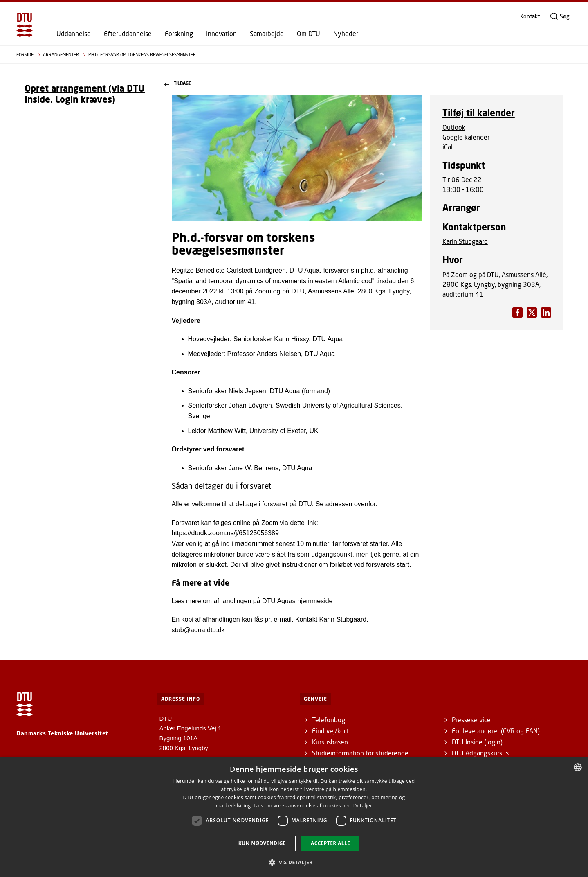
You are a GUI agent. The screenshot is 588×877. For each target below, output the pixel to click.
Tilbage (178, 84)
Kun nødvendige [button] (262, 843)
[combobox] (578, 767)
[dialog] (294, 817)
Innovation (221, 34)
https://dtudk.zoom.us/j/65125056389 (225, 533)
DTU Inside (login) (477, 742)
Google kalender (466, 137)
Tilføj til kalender (479, 113)
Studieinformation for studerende (360, 753)
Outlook (454, 127)
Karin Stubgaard (465, 241)
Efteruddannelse (128, 34)
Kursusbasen (330, 742)
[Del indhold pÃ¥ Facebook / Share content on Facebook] (517, 312)
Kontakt (530, 16)
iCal (448, 147)
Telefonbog (329, 720)
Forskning (179, 34)
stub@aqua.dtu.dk (198, 630)
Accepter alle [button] (330, 843)
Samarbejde (267, 34)
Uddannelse (74, 34)
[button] (294, 862)
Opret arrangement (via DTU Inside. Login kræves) (85, 94)
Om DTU (309, 34)
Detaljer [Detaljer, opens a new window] (363, 806)
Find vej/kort (330, 731)
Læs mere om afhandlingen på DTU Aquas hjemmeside (252, 601)
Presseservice (471, 720)
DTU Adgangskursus (480, 753)
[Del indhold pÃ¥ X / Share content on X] (546, 312)
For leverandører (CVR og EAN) (496, 731)
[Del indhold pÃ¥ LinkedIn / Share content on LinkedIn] (532, 312)
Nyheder (346, 34)
